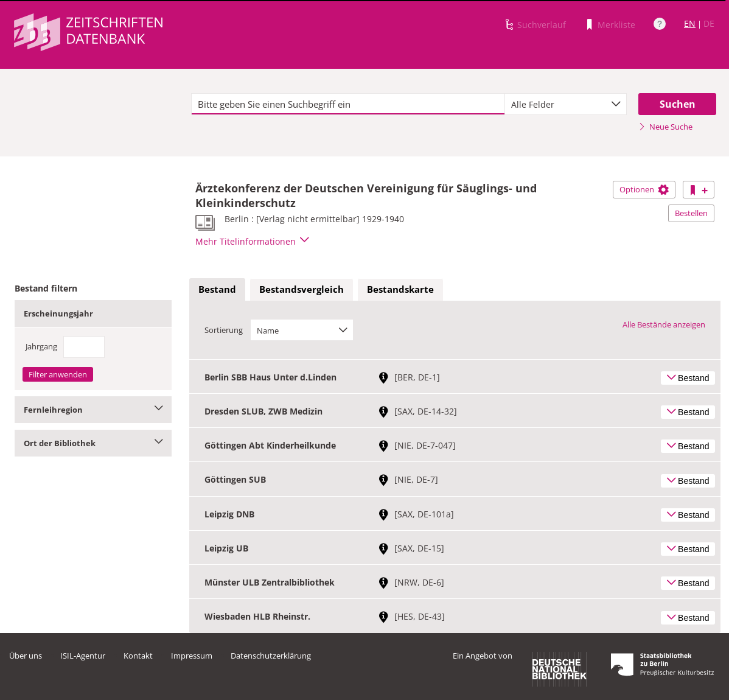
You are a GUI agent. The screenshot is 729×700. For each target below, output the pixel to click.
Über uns (26, 656)
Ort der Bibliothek (93, 443)
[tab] (217, 290)
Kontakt (138, 656)
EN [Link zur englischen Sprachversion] (690, 23)
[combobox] (566, 104)
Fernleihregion (93, 410)
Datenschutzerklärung (271, 656)
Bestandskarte (400, 289)
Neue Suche (665, 127)
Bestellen (691, 213)
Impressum (192, 656)
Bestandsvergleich (302, 289)
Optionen (644, 189)
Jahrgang (41, 346)
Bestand (217, 289)
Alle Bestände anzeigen (664, 324)
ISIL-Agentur (83, 656)
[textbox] (348, 104)
